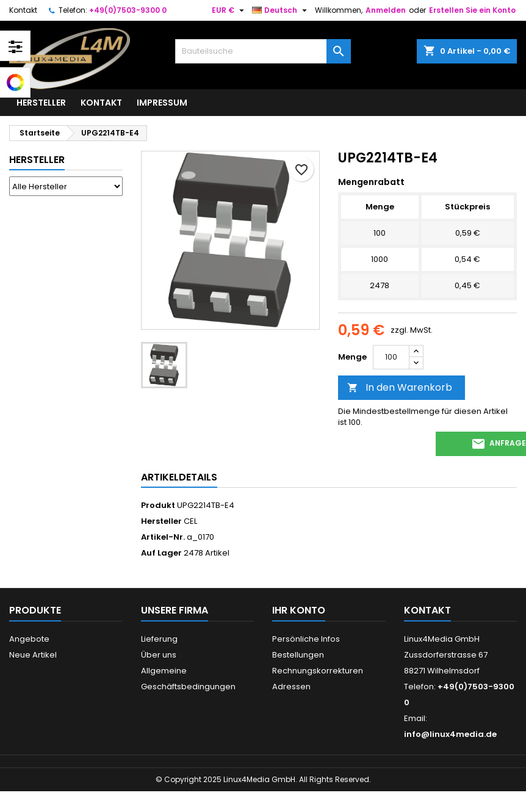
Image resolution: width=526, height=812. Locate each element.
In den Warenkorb (400, 387)
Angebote (29, 639)
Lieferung (159, 639)
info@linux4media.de (450, 734)
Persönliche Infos (306, 639)
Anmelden (386, 10)
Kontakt (23, 10)
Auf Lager (161, 553)
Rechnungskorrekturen (318, 671)
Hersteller (41, 103)
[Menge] (391, 357)
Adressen (291, 687)
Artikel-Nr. (163, 537)
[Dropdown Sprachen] (281, 10)
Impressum (162, 103)
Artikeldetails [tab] (179, 477)
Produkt (158, 506)
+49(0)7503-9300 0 (128, 10)
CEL (190, 521)
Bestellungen (298, 655)
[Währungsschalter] (229, 10)
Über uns (159, 655)
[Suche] (263, 51)
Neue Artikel (33, 655)
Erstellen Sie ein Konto (472, 10)
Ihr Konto (299, 610)
